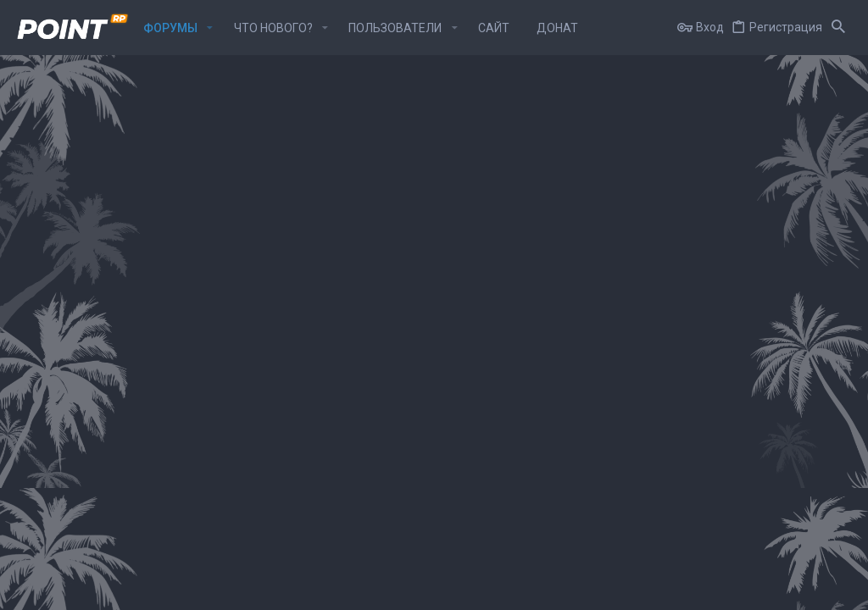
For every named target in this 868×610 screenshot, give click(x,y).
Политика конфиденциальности (676, 588)
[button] (210, 28)
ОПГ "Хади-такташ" (129, 345)
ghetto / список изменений (762, 244)
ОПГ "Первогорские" (132, 296)
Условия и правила (542, 588)
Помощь (784, 588)
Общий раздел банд (131, 247)
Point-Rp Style (55, 588)
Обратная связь (446, 588)
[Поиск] (838, 28)
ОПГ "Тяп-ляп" (113, 394)
